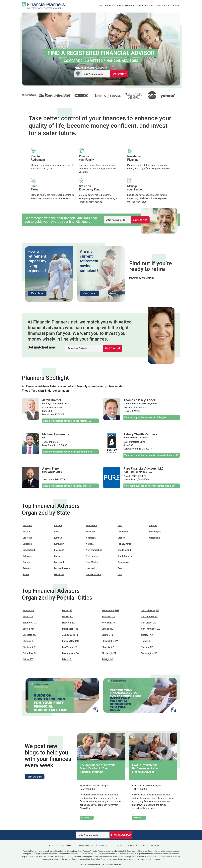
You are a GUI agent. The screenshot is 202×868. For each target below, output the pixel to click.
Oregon (121, 538)
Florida (26, 562)
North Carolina (93, 574)
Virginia (153, 526)
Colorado (27, 544)
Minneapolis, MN (110, 610)
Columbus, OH (30, 653)
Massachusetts (62, 568)
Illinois (26, 574)
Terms (142, 845)
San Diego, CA (148, 623)
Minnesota (91, 526)
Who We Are (163, 6)
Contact (175, 6)
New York (91, 568)
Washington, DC (149, 653)
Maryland (59, 562)
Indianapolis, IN (70, 629)
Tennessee (123, 562)
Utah (120, 574)
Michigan (59, 574)
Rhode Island (124, 550)
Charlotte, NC (29, 635)
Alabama (27, 526)
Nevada (90, 544)
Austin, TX (28, 617)
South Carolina (125, 556)
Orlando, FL (108, 635)
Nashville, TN (108, 617)
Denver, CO (68, 617)
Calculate (37, 293)
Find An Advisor (107, 6)
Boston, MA (29, 629)
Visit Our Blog (35, 777)
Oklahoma (123, 532)
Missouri (90, 532)
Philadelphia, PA (110, 641)
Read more (85, 818)
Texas (121, 568)
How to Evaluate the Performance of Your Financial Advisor (145, 768)
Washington (155, 532)
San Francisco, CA (150, 629)
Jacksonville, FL (70, 635)
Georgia (27, 568)
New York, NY (109, 623)
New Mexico (92, 562)
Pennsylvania (124, 544)
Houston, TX (68, 623)
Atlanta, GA (28, 610)
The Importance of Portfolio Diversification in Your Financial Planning (98, 768)
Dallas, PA (67, 610)
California (28, 538)
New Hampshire (94, 550)
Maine (57, 556)
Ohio (120, 526)
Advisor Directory (126, 6)
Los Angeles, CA (70, 653)
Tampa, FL (147, 641)
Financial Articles (145, 6)
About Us (103, 845)
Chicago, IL (28, 641)
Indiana (58, 526)
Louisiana (59, 550)
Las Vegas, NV (69, 647)
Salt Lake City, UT (150, 610)
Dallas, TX (28, 659)
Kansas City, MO (70, 641)
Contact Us (117, 845)
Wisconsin (155, 538)
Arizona (27, 532)
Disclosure (155, 845)
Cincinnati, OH (30, 647)
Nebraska (91, 538)
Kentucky (59, 544)
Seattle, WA (147, 635)
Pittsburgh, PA (109, 653)
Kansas (58, 538)
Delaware (27, 556)
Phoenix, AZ (108, 647)
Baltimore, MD (30, 623)
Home (51, 845)
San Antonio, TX (149, 617)
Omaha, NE (107, 629)
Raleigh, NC (108, 659)
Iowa (57, 532)
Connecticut (29, 550)
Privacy (131, 845)
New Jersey (92, 556)
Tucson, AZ (147, 647)
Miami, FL (67, 659)
